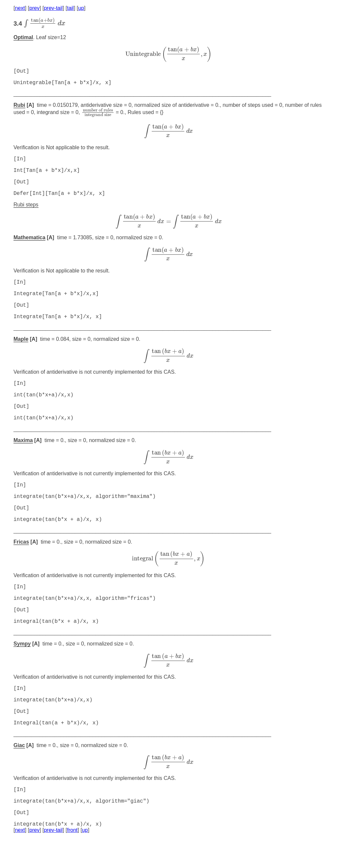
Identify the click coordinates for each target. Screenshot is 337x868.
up (81, 8)
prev (34, 8)
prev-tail (53, 8)
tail (70, 8)
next (20, 8)
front (72, 860)
